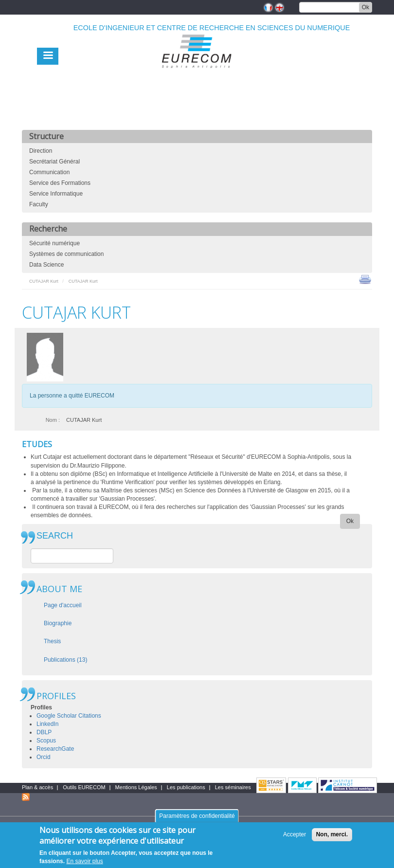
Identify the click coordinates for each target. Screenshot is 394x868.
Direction (41, 151)
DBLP (44, 732)
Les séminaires (233, 787)
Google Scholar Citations (69, 716)
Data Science (46, 265)
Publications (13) (65, 660)
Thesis (52, 641)
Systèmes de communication (66, 254)
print (365, 279)
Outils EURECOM (84, 787)
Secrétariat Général (54, 162)
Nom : (53, 420)
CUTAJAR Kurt (44, 281)
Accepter (295, 839)
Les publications (186, 787)
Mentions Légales (136, 787)
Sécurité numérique (54, 243)
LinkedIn (47, 724)
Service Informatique (56, 194)
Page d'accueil (63, 605)
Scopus (46, 741)
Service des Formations (60, 183)
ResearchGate (55, 749)
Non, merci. (332, 839)
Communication (49, 172)
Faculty (39, 204)
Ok (366, 7)
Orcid (44, 757)
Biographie (58, 623)
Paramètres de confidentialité (197, 820)
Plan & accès (37, 787)
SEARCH (55, 536)
